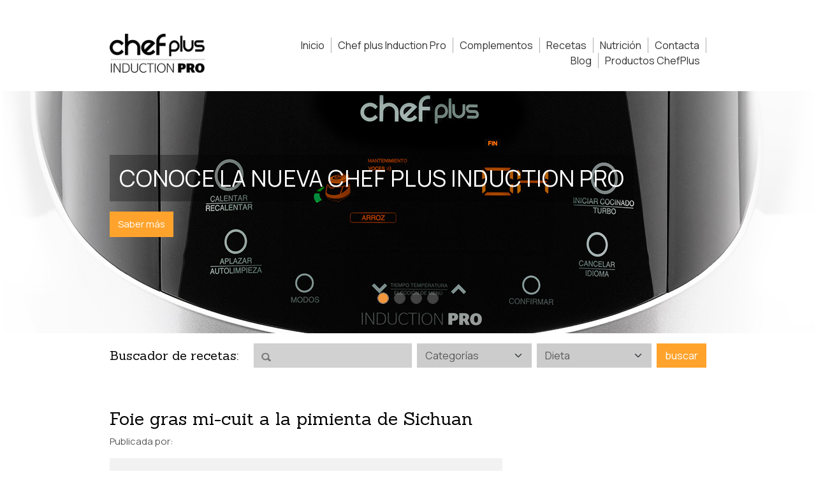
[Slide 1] (383, 298)
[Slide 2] (400, 298)
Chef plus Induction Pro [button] (392, 45)
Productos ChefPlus (652, 61)
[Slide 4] (433, 298)
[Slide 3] (416, 298)
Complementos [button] (496, 45)
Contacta (677, 45)
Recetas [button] (566, 45)
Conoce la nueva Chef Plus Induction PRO (372, 178)
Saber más (142, 224)
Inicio (313, 45)
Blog (581, 61)
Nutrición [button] (621, 45)
